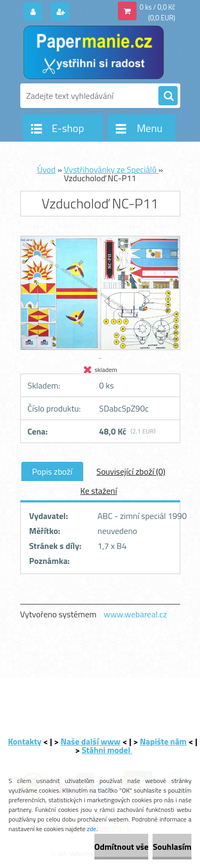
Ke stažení (99, 491)
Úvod (46, 169)
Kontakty (25, 741)
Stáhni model (107, 750)
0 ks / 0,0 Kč (158, 7)
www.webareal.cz (135, 614)
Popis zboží (52, 471)
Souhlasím (172, 847)
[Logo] (94, 52)
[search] (168, 96)
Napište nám (163, 741)
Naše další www (91, 741)
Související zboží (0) (131, 471)
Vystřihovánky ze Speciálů (111, 169)
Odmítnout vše (122, 847)
